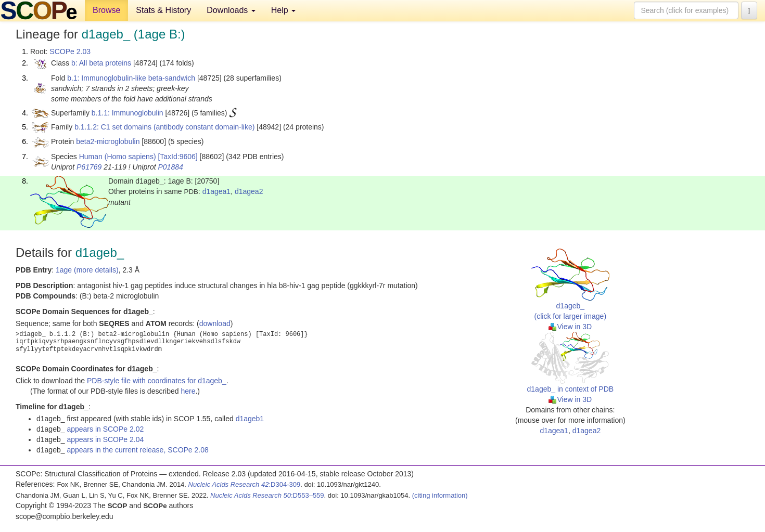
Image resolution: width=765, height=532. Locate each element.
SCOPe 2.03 (70, 51)
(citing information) (440, 495)
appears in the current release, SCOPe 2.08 (137, 450)
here (188, 391)
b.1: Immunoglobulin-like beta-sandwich (131, 78)
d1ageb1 (250, 419)
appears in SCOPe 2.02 (105, 429)
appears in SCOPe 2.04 (105, 439)
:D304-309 (245, 484)
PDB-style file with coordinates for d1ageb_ (157, 381)
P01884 (170, 167)
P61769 (89, 167)
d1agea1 (217, 191)
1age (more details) (87, 270)
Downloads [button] (231, 10)
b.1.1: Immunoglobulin (127, 113)
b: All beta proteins (101, 63)
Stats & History (163, 10)
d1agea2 (249, 191)
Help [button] (283, 10)
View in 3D (570, 327)
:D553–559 (267, 495)
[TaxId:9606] (177, 157)
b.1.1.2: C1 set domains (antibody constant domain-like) (164, 127)
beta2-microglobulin (108, 141)
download (215, 323)
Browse (106, 10)
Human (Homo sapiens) (118, 157)
